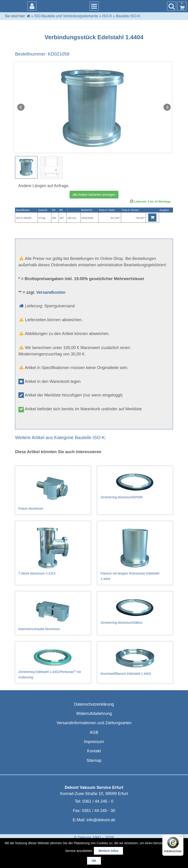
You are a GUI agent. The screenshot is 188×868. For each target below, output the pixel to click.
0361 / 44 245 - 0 (98, 801)
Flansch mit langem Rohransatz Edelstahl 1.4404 (135, 553)
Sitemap (94, 760)
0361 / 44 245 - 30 (98, 811)
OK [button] (94, 861)
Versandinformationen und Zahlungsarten (94, 723)
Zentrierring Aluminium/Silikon (135, 610)
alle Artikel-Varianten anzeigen (94, 195)
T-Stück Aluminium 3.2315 (53, 550)
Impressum (94, 742)
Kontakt (94, 751)
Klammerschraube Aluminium (53, 613)
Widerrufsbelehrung (94, 714)
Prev (21, 107)
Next (167, 107)
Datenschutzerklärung (94, 704)
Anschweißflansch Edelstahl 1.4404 (135, 661)
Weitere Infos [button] (108, 851)
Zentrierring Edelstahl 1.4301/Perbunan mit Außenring (53, 662)
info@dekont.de (101, 820)
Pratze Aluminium (53, 490)
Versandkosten (51, 292)
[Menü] (181, 837)
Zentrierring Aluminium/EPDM (135, 485)
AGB (94, 732)
